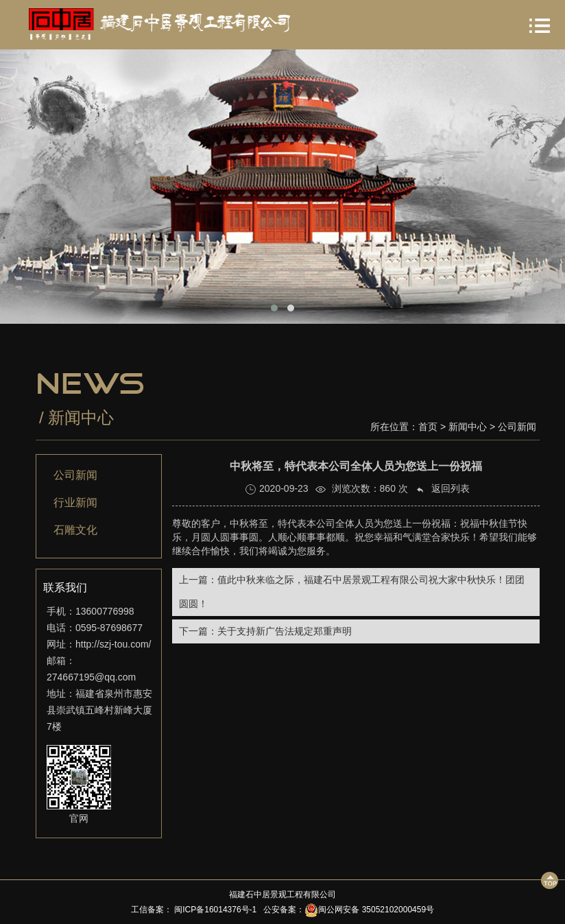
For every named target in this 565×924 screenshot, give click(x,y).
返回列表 (442, 489)
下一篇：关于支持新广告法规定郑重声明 (265, 631)
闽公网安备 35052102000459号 (369, 910)
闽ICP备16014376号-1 (214, 910)
